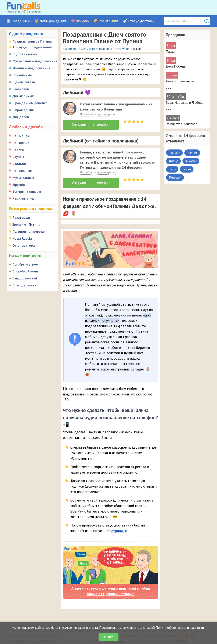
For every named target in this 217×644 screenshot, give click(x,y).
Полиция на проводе (29, 231)
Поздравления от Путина (32, 41)
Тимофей (175, 178)
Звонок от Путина (26, 224)
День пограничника (180, 81)
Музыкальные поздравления (35, 61)
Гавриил (192, 153)
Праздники (20, 21)
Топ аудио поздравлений (32, 47)
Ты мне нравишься (27, 192)
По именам (21, 136)
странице (119, 529)
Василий (174, 153)
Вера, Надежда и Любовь (184, 102)
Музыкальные (23, 178)
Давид (173, 161)
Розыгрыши (108, 21)
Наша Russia (22, 238)
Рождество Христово (182, 124)
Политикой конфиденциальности (180, 627)
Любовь (82, 21)
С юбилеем (21, 89)
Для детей (21, 117)
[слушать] (70, 108)
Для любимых (23, 96)
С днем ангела (24, 82)
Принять (109, 637)
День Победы (176, 66)
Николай (191, 161)
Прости (18, 150)
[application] (70, 109)
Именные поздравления (31, 68)
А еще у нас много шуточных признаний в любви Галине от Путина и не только (111, 590)
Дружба (19, 185)
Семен (187, 169)
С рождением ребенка (30, 103)
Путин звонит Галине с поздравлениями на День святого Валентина (116, 107)
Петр (172, 169)
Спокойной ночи (25, 271)
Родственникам (25, 54)
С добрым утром (25, 264)
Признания (21, 143)
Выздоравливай (25, 278)
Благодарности (24, 285)
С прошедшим (23, 110)
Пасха (170, 51)
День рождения (53, 21)
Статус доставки (142, 21)
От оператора (24, 245)
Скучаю (18, 157)
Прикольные (22, 75)
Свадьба (19, 164)
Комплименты (24, 199)
